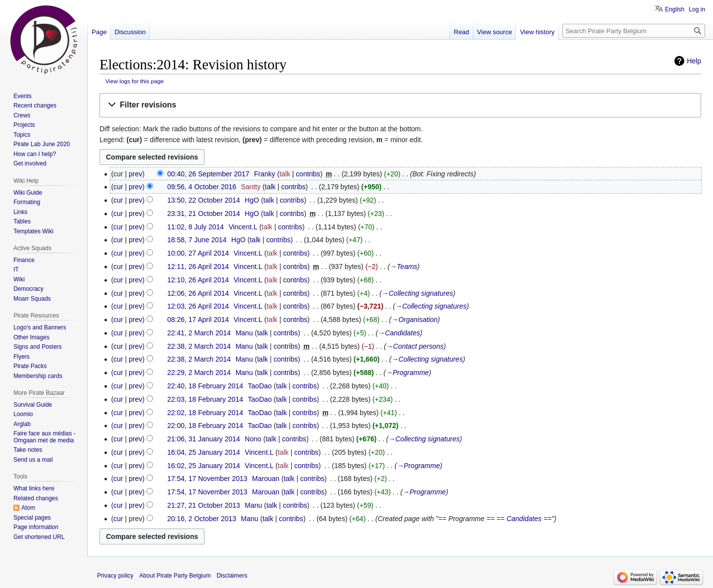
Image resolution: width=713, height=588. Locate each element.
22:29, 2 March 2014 (199, 373)
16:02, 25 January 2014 (204, 466)
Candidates (524, 519)
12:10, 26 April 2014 (198, 280)
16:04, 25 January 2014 (204, 452)
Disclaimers (232, 576)
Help (694, 61)
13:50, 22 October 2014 (204, 200)
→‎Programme (407, 373)
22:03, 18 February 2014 (205, 399)
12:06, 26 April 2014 (198, 293)
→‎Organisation (414, 320)
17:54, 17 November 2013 (207, 479)
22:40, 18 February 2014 (205, 386)
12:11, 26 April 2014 (198, 267)
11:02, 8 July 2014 (196, 227)
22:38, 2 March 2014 (199, 346)
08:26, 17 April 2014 (198, 320)
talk (285, 174)
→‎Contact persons (415, 346)
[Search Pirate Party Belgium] (634, 31)
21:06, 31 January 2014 (204, 439)
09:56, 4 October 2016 (202, 187)
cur (118, 187)
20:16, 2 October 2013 (202, 519)
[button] (400, 105)
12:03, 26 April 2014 (198, 306)
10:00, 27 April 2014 (198, 253)
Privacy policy (115, 576)
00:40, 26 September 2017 (208, 174)
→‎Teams (403, 267)
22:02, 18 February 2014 (205, 413)
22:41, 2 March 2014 (199, 333)
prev (135, 174)
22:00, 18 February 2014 (205, 426)
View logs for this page (135, 81)
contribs (308, 174)
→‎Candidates (399, 333)
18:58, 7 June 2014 (197, 240)
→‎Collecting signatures (417, 293)
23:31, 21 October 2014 (204, 214)
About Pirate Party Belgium (175, 576)
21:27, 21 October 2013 (204, 505)
